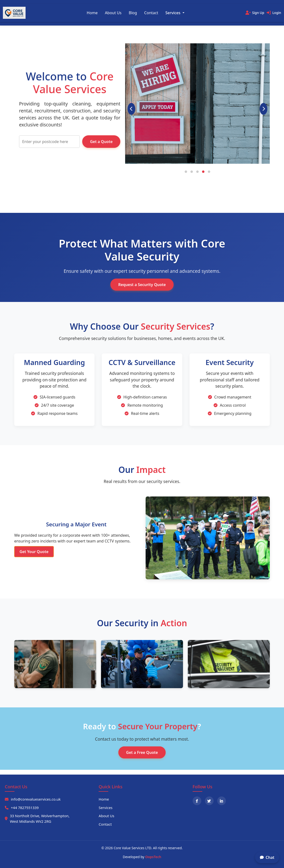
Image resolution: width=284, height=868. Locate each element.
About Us (113, 13)
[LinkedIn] (222, 801)
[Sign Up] (255, 13)
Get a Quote (101, 142)
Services (105, 808)
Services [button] (173, 13)
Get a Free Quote (142, 752)
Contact (151, 13)
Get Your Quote (34, 552)
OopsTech (153, 857)
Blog (133, 13)
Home (92, 13)
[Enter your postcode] (50, 142)
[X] (209, 801)
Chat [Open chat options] (267, 857)
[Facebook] (197, 801)
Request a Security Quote (142, 285)
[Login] (274, 13)
